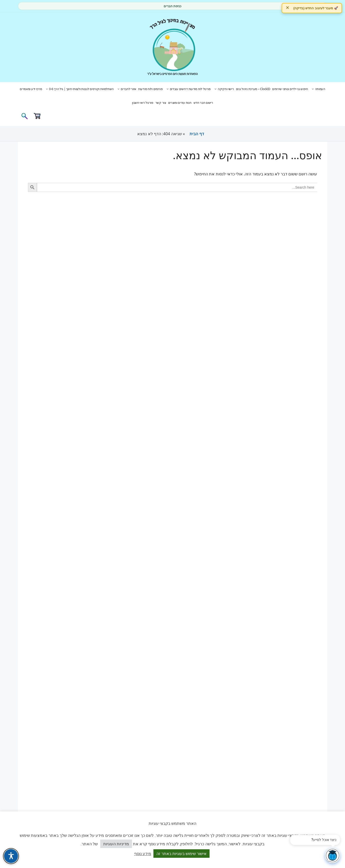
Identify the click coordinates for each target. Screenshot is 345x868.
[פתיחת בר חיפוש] (24, 118)
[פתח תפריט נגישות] (11, 856)
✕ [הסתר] (287, 8)
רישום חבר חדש (203, 103)
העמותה (318, 89)
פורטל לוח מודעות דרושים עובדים (188, 89)
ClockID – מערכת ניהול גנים (253, 89)
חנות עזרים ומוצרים (180, 103)
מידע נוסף (143, 853)
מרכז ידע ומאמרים (31, 89)
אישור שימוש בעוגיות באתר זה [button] (182, 854)
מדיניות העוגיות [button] (116, 844)
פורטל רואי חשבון (143, 103)
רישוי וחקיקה (223, 89)
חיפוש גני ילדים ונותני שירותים (290, 89)
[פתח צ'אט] (333, 856)
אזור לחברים (126, 89)
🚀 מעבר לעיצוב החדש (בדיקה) (316, 8)
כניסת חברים (172, 6)
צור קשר (161, 103)
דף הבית (197, 134)
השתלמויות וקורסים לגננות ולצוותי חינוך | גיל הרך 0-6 (79, 89)
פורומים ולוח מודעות (151, 89)
